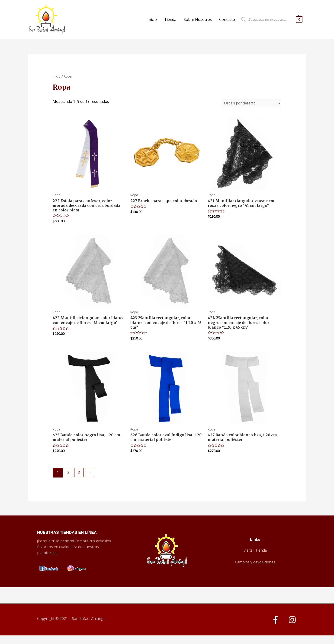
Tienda (170, 22)
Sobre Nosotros (198, 22)
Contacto (227, 22)
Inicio (152, 22)
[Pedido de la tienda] (250, 110)
